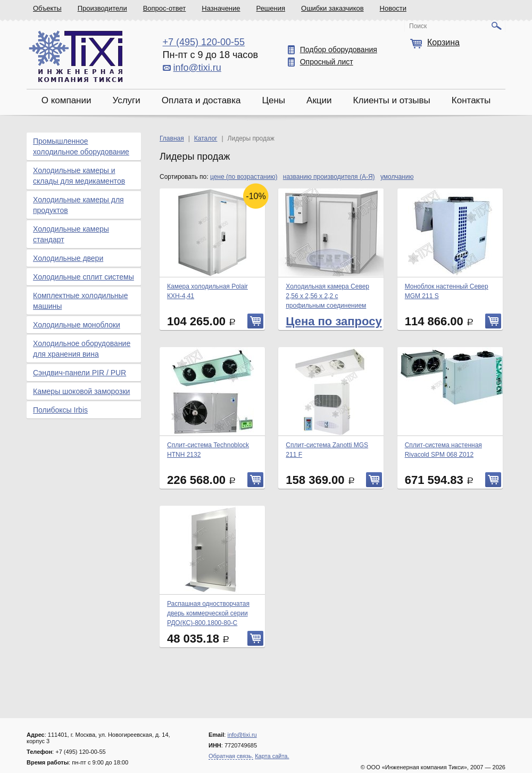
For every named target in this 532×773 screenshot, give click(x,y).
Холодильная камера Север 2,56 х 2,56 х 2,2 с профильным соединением (327, 296)
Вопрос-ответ (165, 8)
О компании (66, 100)
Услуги (126, 100)
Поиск (418, 26)
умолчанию (397, 177)
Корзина (443, 42)
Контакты (471, 100)
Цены (273, 100)
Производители (102, 8)
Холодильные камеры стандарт (71, 234)
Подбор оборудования (339, 50)
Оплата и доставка (201, 100)
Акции (319, 100)
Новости (393, 8)
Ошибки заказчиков (332, 8)
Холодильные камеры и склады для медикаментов (79, 176)
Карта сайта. (272, 756)
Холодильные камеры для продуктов (78, 205)
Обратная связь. (231, 756)
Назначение (221, 8)
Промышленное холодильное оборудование (81, 146)
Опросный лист (327, 62)
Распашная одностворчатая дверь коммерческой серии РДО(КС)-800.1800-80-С (208, 613)
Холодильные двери (68, 258)
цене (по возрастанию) (244, 177)
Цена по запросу (334, 321)
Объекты (47, 8)
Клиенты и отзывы (392, 100)
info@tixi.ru (197, 68)
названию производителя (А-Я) (329, 177)
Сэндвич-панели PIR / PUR (80, 373)
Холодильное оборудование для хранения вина (82, 349)
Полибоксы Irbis (60, 410)
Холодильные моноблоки (77, 325)
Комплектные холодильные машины (80, 301)
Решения (271, 8)
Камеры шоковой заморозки (81, 391)
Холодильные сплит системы (84, 277)
